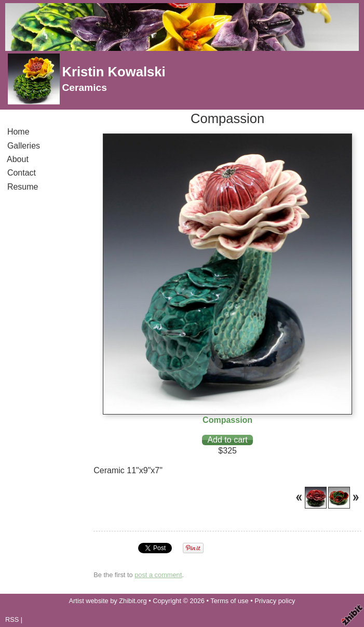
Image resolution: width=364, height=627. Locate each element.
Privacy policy (275, 601)
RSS (12, 619)
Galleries (24, 146)
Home (18, 132)
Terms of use (229, 601)
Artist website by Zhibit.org (108, 601)
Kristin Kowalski (113, 72)
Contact (22, 173)
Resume (23, 187)
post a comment (158, 575)
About (18, 159)
